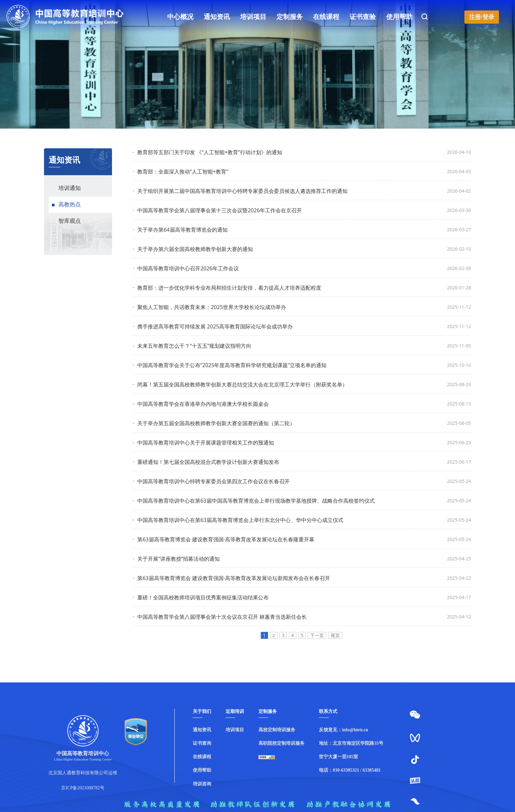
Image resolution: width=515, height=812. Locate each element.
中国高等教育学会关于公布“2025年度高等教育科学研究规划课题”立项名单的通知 (230, 365)
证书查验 (363, 17)
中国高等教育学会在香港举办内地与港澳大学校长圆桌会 (201, 404)
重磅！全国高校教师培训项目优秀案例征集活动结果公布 (201, 597)
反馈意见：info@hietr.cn (344, 730)
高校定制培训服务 (277, 730)
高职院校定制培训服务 (281, 743)
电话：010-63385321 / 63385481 (350, 770)
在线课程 (326, 17)
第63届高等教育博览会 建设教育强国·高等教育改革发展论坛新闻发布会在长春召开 (231, 578)
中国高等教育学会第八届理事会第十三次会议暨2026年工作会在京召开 (217, 210)
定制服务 (290, 17)
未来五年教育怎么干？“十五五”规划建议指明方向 (192, 346)
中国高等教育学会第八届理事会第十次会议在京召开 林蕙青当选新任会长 (220, 617)
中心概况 (180, 17)
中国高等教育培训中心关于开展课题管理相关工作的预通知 (203, 443)
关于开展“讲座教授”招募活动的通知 (176, 559)
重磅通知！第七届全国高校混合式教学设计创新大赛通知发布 (206, 462)
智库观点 (70, 221)
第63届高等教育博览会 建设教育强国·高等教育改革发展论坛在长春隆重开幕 (224, 539)
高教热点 (70, 205)
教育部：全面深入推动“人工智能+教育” (180, 172)
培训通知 (70, 188)
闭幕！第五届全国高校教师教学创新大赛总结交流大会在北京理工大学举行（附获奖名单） (240, 385)
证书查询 (202, 743)
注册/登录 (482, 17)
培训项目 (253, 17)
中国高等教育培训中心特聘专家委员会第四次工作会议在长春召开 (211, 481)
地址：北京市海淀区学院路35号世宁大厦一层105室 (351, 750)
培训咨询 (202, 784)
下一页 (317, 635)
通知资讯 (217, 17)
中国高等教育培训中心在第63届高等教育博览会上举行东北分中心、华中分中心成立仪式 (238, 520)
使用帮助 (399, 17)
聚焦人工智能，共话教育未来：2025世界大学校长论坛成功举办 (209, 307)
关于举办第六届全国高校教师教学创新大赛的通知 (193, 249)
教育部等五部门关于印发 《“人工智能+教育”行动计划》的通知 (207, 152)
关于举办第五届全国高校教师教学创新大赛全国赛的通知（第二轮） (214, 423)
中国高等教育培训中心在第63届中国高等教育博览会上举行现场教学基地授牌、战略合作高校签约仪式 (254, 501)
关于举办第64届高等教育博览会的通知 (180, 230)
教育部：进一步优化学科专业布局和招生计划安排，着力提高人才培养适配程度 (227, 288)
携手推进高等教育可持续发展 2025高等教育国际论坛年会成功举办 (213, 326)
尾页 (335, 635)
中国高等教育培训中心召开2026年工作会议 (186, 268)
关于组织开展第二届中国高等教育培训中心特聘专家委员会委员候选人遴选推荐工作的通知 (240, 191)
